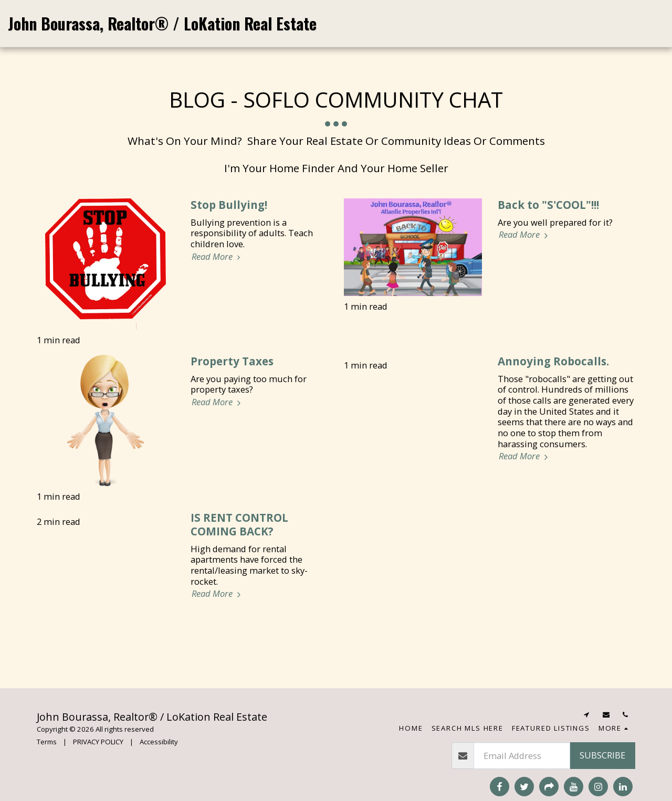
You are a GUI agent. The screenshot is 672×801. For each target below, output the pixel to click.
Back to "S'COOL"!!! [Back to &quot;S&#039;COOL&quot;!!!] (548, 205)
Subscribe (602, 755)
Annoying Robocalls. (553, 361)
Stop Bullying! (229, 205)
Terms (47, 742)
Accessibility (159, 742)
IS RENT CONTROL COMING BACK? (239, 524)
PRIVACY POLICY (98, 742)
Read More (218, 257)
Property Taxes (232, 361)
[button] (570, 23)
